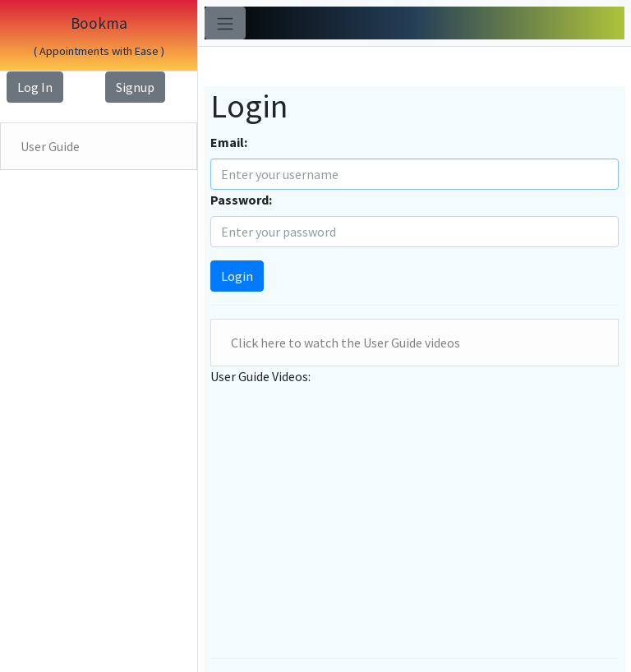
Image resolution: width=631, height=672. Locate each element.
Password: (241, 200)
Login (237, 276)
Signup (135, 87)
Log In (35, 87)
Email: (229, 142)
